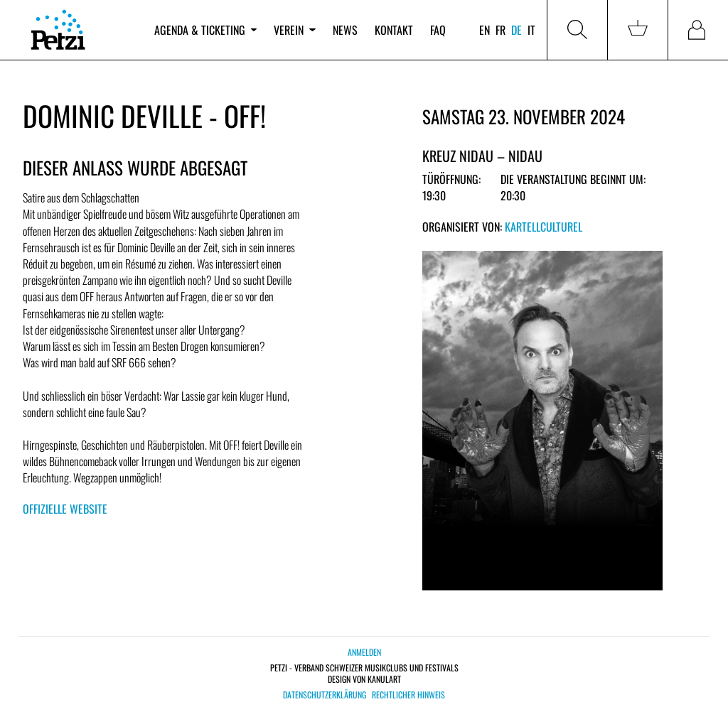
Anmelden (364, 652)
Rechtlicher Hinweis (408, 695)
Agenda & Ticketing (205, 30)
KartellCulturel (544, 227)
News (345, 30)
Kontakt (394, 30)
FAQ (438, 30)
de (516, 30)
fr (500, 30)
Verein (294, 30)
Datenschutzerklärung (325, 695)
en (485, 30)
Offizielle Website (65, 509)
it (531, 30)
